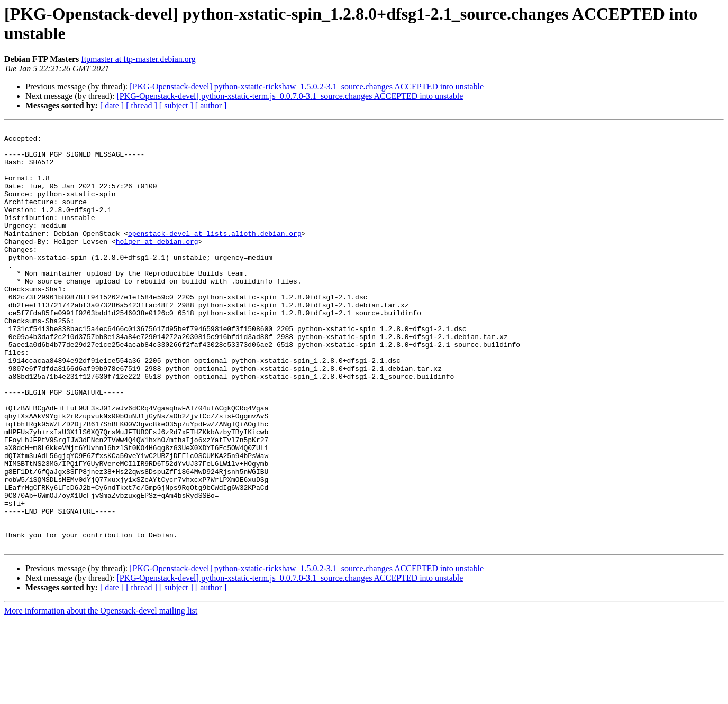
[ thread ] (142, 106)
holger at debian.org (157, 265)
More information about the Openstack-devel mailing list (101, 695)
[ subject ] (176, 106)
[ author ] (211, 106)
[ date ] (112, 106)
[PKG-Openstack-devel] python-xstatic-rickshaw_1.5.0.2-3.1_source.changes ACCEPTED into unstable (307, 86)
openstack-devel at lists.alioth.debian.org (215, 255)
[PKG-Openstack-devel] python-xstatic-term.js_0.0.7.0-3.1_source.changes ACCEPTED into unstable (290, 96)
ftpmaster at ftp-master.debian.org (138, 59)
